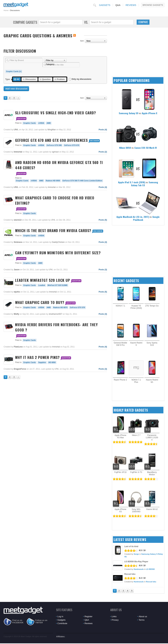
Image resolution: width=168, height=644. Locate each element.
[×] (20, 71)
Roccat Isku (130, 574)
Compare (143, 22)
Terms (142, 620)
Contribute (62, 623)
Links (114, 616)
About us (143, 616)
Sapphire (42, 362)
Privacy (115, 620)
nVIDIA (41, 123)
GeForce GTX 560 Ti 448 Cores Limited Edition (82, 181)
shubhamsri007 (55, 314)
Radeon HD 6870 (60, 307)
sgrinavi (55, 152)
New (89, 41)
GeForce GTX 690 (54, 145)
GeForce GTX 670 (72, 145)
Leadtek (42, 285)
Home (6, 10)
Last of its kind (131, 546)
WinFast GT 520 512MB (58, 285)
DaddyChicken (58, 242)
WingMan (52, 130)
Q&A (118, 5)
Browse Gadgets (153, 5)
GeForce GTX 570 (77, 307)
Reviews (131, 5)
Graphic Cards (12, 71)
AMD (49, 123)
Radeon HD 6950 (53, 181)
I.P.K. (53, 220)
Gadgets (105, 5)
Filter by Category (50, 61)
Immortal (52, 187)
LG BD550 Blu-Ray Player (136, 562)
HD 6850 (52, 362)
